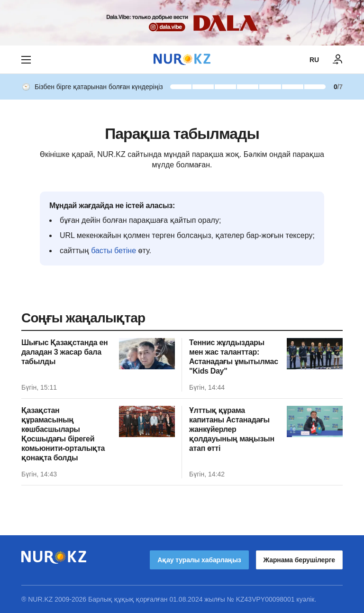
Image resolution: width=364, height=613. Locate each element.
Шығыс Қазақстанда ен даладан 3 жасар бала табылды (64, 352)
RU (314, 60)
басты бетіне (114, 251)
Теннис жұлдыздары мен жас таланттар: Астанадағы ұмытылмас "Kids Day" (234, 357)
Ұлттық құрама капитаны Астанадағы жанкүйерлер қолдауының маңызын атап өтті (232, 429)
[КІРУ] (338, 60)
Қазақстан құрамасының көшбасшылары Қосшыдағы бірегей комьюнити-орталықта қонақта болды (63, 434)
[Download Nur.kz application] (182, 23)
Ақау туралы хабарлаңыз (199, 560)
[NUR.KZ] (182, 59)
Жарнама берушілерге (299, 560)
